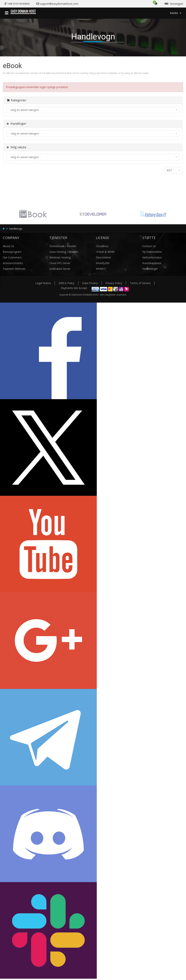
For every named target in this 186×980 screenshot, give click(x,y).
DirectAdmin (103, 257)
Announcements (13, 263)
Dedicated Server (60, 269)
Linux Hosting (58, 252)
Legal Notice (43, 283)
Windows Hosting (60, 257)
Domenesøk (57, 246)
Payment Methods (14, 269)
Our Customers (12, 257)
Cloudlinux (102, 246)
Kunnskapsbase (152, 263)
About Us (9, 246)
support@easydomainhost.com (59, 4)
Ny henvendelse (152, 252)
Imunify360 (103, 263)
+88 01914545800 (19, 4)
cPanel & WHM (105, 252)
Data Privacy (90, 283)
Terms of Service (140, 283)
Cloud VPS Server (60, 263)
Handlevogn (16, 229)
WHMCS (101, 269)
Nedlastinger (150, 269)
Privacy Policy (114, 283)
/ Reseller (71, 246)
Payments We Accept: (74, 288)
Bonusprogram (12, 252)
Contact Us (149, 246)
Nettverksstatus (152, 257)
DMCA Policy (67, 283)
